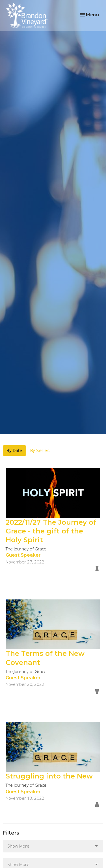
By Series (40, 450)
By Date (14, 450)
